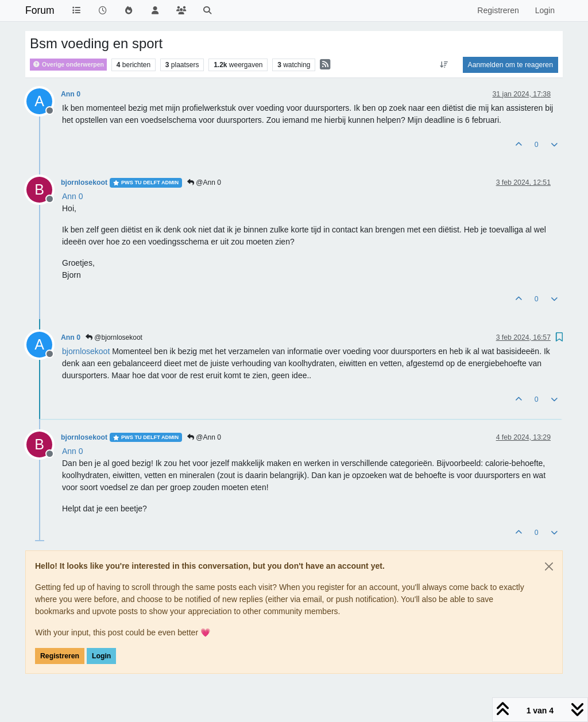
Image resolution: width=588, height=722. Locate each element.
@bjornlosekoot (114, 337)
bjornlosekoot (84, 183)
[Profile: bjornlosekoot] (86, 351)
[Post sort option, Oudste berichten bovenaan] (444, 65)
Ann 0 (71, 94)
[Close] (549, 566)
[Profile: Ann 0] (73, 196)
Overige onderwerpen (68, 65)
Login (101, 656)
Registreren (60, 656)
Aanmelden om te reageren (510, 65)
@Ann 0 (204, 183)
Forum (40, 10)
